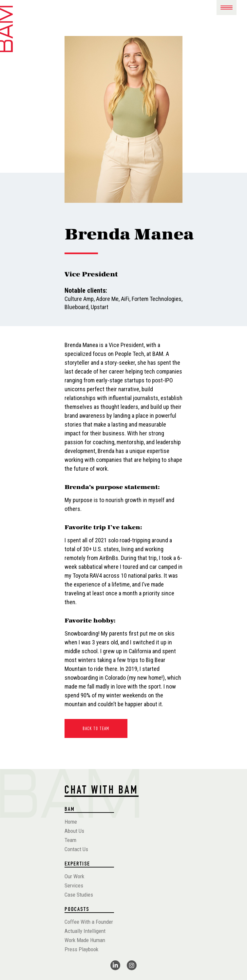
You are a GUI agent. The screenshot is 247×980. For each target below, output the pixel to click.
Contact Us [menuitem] (76, 849)
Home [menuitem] (71, 822)
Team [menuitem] (70, 840)
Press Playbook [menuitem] (81, 949)
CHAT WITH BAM (102, 791)
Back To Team (96, 728)
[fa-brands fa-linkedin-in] (115, 965)
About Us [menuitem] (74, 831)
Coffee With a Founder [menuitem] (89, 922)
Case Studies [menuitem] (79, 895)
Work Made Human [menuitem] (85, 940)
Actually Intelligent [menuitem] (85, 931)
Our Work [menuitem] (74, 876)
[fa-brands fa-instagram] (132, 965)
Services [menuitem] (74, 885)
